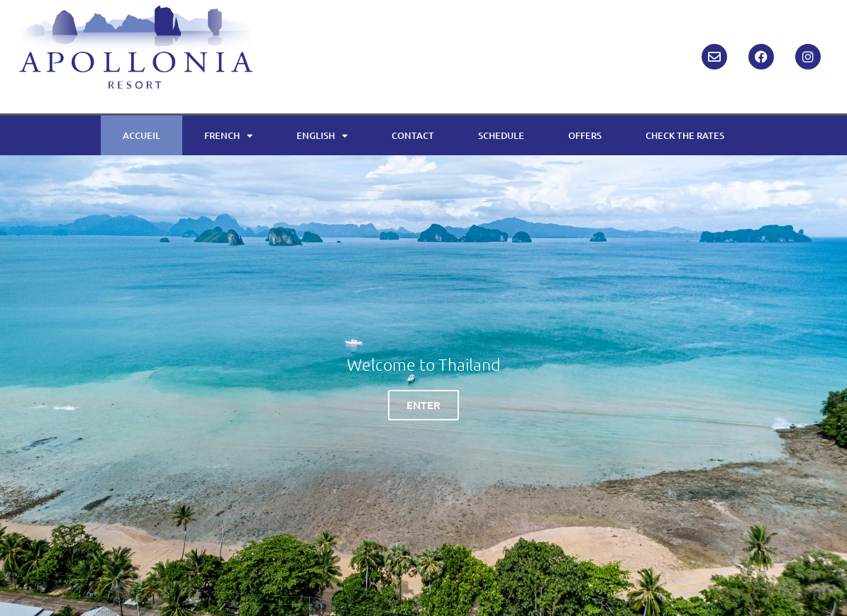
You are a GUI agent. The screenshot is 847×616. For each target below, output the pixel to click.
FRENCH (228, 136)
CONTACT (413, 135)
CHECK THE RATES (685, 135)
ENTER (423, 405)
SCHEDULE (501, 135)
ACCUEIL (142, 135)
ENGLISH (322, 136)
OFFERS (585, 135)
